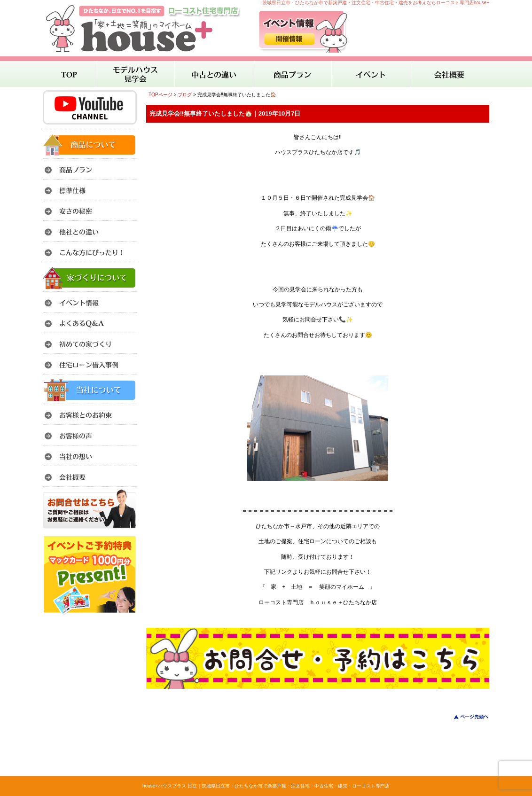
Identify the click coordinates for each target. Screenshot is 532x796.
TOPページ (160, 95)
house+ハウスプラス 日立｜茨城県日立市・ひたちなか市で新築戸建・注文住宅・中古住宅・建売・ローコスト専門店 (266, 786)
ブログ (185, 95)
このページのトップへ (465, 717)
